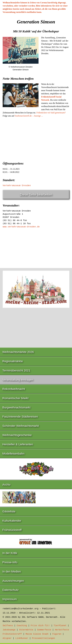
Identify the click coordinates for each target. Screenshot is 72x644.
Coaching (22, 626)
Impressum (10, 599)
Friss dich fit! (40, 626)
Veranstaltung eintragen (18, 380)
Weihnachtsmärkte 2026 (18, 352)
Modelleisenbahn (13, 454)
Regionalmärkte (13, 361)
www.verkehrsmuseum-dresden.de (21, 227)
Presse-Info (10, 562)
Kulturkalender (12, 521)
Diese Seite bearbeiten (36, 195)
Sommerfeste (44, 630)
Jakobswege (9, 630)
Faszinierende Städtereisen (20, 417)
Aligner (7, 638)
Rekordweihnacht (14, 389)
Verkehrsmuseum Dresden (17, 186)
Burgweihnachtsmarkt (16, 407)
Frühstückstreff (12, 530)
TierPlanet (60, 626)
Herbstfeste (62, 630)
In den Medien (12, 572)
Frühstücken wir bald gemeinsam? (51, 113)
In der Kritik (10, 553)
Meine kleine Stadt (37, 634)
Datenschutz (10, 590)
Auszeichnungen (13, 581)
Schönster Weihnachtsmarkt (21, 426)
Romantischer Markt (15, 398)
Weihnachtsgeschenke (17, 435)
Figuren (57, 634)
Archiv (6, 485)
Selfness (8, 626)
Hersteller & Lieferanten (18, 444)
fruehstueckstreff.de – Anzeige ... (29, 116)
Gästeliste (9, 511)
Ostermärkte (26, 630)
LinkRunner (22, 638)
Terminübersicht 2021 (16, 370)
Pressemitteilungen (44, 638)
